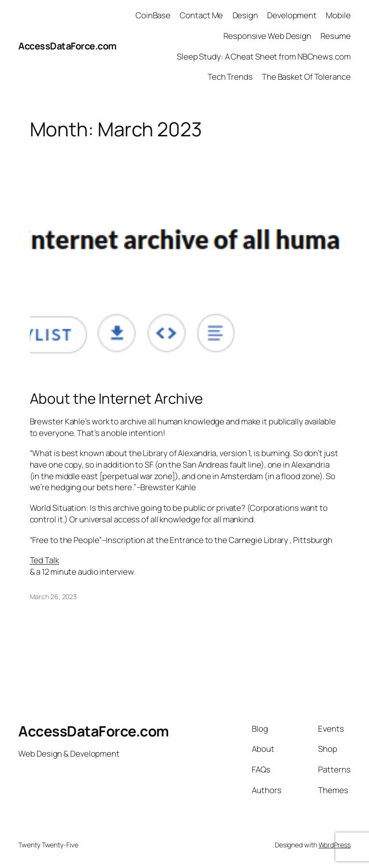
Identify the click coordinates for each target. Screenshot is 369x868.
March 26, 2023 (54, 597)
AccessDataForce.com (68, 46)
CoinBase (153, 15)
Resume (335, 36)
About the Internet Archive (116, 398)
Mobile (338, 15)
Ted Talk (44, 560)
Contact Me (201, 15)
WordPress (335, 845)
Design (245, 15)
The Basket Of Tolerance (306, 77)
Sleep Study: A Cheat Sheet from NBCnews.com (264, 56)
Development (292, 15)
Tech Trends (230, 77)
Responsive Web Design (267, 36)
